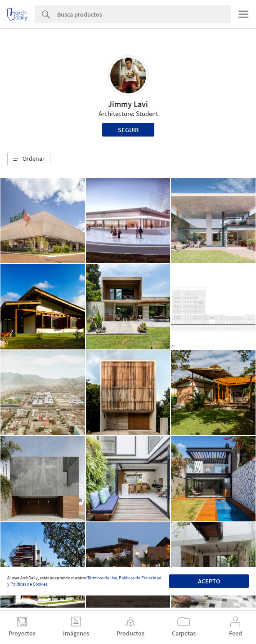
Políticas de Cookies (29, 584)
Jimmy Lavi (128, 104)
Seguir (128, 130)
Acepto (209, 581)
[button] (29, 159)
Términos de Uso (102, 578)
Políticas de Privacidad (140, 578)
